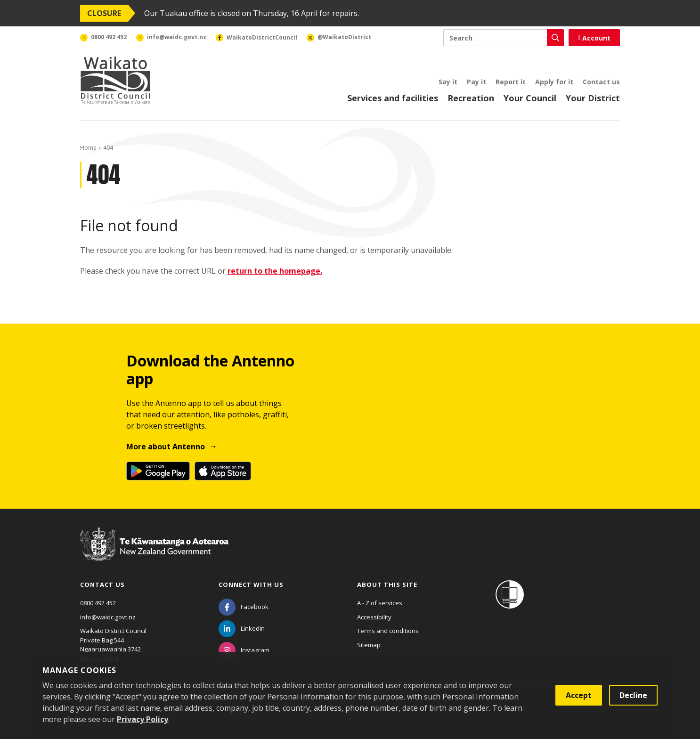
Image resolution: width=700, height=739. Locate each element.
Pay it (476, 82)
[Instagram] (244, 650)
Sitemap (369, 645)
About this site (387, 585)
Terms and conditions (388, 631)
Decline (633, 695)
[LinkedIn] (242, 628)
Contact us (601, 82)
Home (88, 148)
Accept (579, 695)
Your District (593, 98)
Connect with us (251, 585)
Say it (448, 82)
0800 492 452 (98, 603)
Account (594, 38)
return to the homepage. (275, 271)
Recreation (471, 98)
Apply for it (554, 82)
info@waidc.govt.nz (108, 617)
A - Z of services (380, 603)
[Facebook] (244, 607)
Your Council (530, 98)
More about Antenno (166, 447)
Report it (511, 82)
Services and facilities (393, 98)
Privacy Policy (142, 719)
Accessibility (374, 617)
